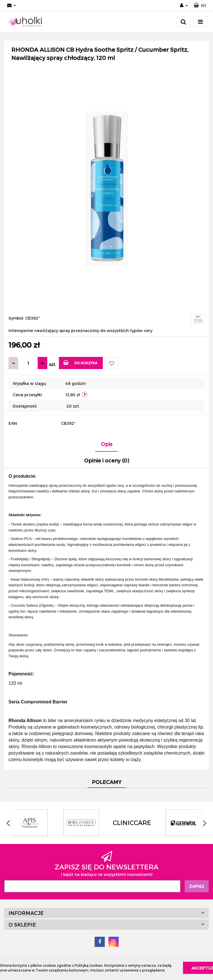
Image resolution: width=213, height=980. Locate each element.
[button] (200, 6)
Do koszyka (80, 362)
